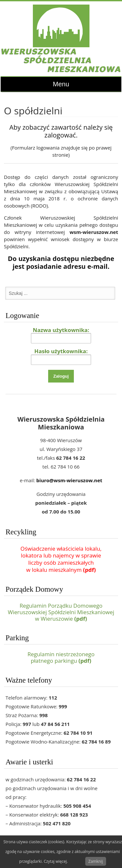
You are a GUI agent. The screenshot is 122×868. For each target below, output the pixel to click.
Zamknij (96, 861)
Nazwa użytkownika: (61, 330)
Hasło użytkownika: (61, 351)
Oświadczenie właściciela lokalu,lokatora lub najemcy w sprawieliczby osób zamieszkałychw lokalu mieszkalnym (61, 559)
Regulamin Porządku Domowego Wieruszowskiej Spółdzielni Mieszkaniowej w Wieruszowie (61, 612)
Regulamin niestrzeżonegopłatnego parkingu (61, 657)
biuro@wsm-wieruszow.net (69, 480)
